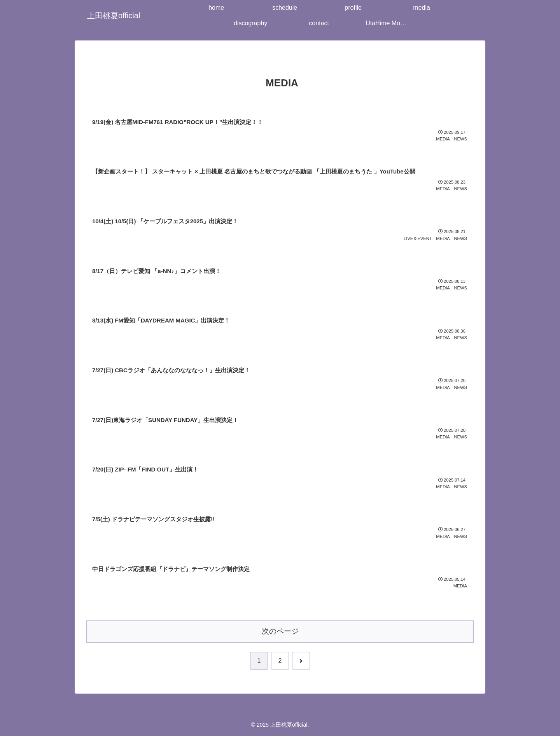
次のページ (280, 631)
